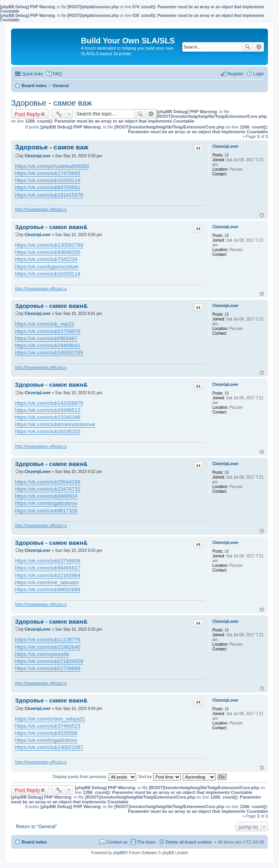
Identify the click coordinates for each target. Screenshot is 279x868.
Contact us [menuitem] (117, 842)
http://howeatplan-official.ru (41, 209)
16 (227, 155)
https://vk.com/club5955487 (46, 338)
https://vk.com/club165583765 (49, 353)
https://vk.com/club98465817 (48, 568)
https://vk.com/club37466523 (48, 726)
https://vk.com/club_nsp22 (45, 324)
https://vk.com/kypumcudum (47, 267)
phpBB (119, 853)
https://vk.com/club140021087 (49, 747)
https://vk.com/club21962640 (48, 647)
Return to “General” (36, 827)
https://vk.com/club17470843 (48, 173)
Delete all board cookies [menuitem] (188, 842)
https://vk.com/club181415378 (49, 195)
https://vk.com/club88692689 (48, 590)
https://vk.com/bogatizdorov (46, 503)
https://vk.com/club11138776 (48, 640)
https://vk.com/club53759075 (48, 331)
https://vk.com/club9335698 (46, 733)
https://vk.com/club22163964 (48, 575)
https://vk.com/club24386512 (48, 410)
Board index (34, 842)
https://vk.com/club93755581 (48, 187)
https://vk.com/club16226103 (48, 431)
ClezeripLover (225, 146)
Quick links (33, 74)
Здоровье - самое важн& (51, 227)
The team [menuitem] (146, 842)
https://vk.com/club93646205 (48, 252)
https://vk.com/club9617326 (46, 511)
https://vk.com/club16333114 (48, 180)
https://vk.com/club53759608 (48, 561)
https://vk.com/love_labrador (47, 582)
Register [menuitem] (235, 74)
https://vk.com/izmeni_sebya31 (50, 719)
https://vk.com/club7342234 (46, 259)
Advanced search (259, 47)
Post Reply (27, 114)
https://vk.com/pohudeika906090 (52, 166)
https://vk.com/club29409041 (48, 346)
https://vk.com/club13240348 (48, 417)
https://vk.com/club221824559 (49, 661)
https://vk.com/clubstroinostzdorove (55, 424)
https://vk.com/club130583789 (49, 245)
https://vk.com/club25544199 (48, 482)
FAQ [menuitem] (57, 74)
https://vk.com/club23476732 (48, 489)
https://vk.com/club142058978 (49, 403)
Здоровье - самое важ (51, 103)
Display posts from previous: (95, 777)
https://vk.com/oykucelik (42, 654)
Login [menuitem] (259, 74)
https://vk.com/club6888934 (46, 496)
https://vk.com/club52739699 (48, 668)
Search (247, 47)
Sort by (159, 777)
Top (262, 215)
